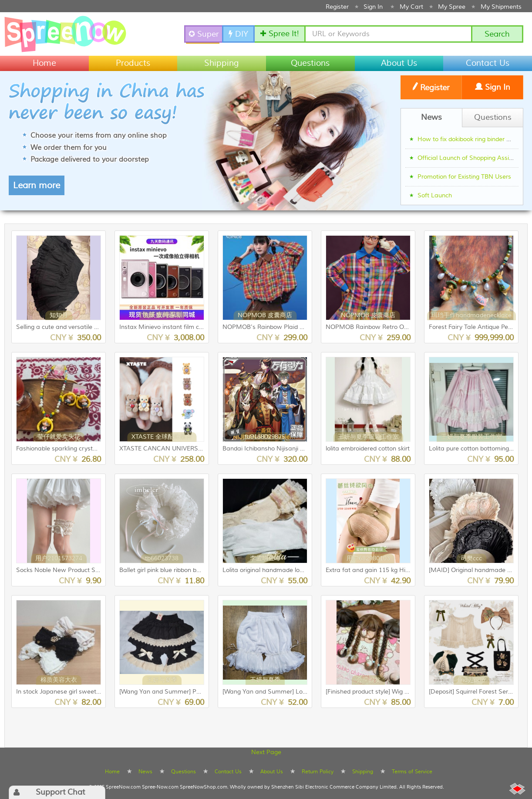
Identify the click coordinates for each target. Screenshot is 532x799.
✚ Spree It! (279, 34)
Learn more (37, 185)
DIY (238, 34)
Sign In (373, 7)
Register (337, 7)
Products (133, 63)
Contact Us (488, 63)
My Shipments (501, 7)
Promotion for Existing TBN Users (464, 177)
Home (44, 63)
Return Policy (318, 772)
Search (497, 34)
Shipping (222, 63)
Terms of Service (412, 772)
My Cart (411, 7)
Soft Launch (435, 196)
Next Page (266, 752)
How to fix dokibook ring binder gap (467, 139)
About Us (399, 63)
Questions (310, 63)
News (145, 772)
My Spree (452, 7)
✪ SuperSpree (204, 34)
